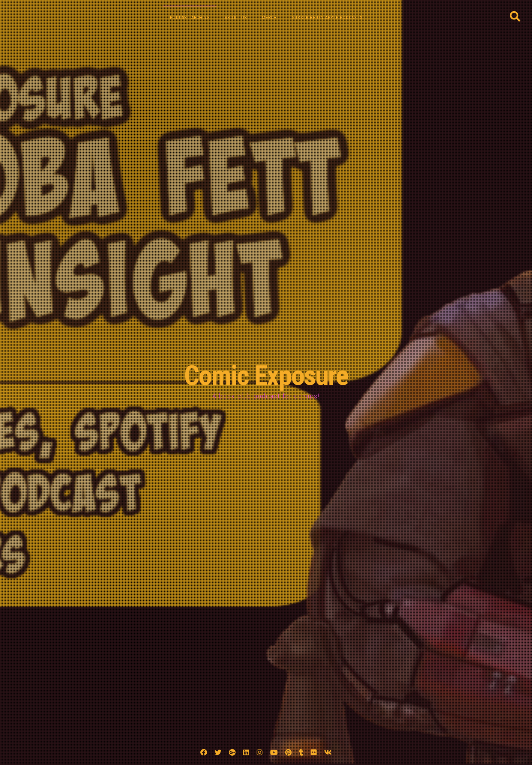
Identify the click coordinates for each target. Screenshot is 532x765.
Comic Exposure (266, 376)
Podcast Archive (190, 18)
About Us (236, 18)
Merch (269, 18)
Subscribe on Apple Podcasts (327, 18)
